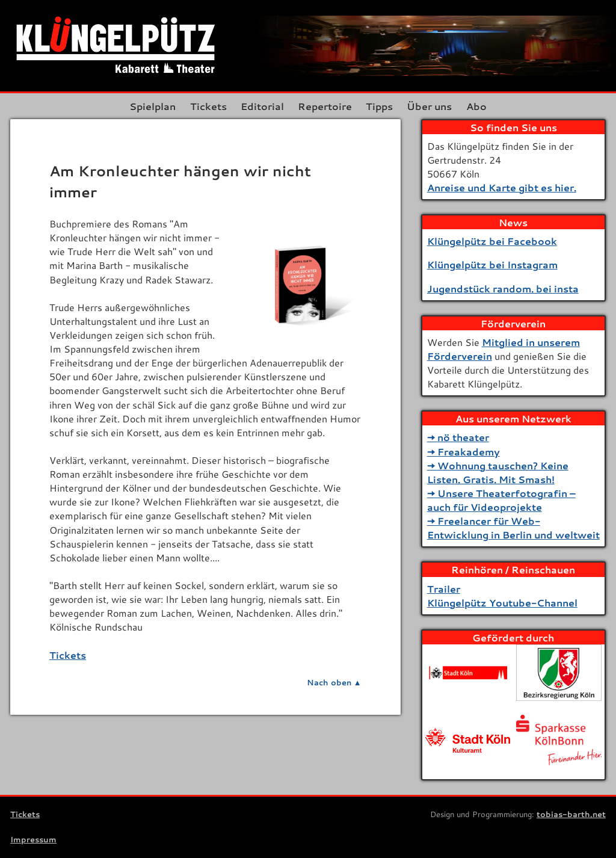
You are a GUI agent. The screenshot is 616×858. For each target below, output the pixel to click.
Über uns (429, 106)
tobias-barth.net (571, 814)
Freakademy (469, 452)
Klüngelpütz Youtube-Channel (502, 603)
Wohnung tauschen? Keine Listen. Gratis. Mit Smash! (498, 472)
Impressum (33, 839)
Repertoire (325, 106)
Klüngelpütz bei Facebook (492, 241)
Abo (476, 106)
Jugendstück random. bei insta (503, 289)
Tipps (379, 106)
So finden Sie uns (513, 127)
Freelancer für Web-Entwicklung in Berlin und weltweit (513, 528)
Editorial (262, 106)
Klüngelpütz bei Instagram (492, 264)
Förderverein (513, 323)
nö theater (463, 437)
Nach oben (329, 682)
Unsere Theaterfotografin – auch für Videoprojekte (501, 500)
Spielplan (152, 106)
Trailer (444, 589)
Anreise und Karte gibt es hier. (502, 187)
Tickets (208, 106)
